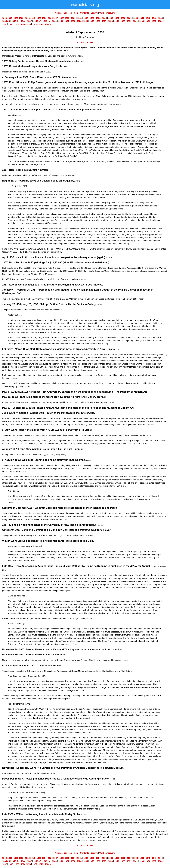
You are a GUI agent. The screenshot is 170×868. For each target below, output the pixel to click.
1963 (142, 21)
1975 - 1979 (38, 24)
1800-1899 (7, 18)
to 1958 (89, 42)
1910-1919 (30, 18)
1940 (136, 18)
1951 (67, 21)
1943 (154, 18)
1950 (61, 21)
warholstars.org (85, 5)
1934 (98, 18)
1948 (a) (37, 21)
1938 (123, 18)
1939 (129, 18)
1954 (85, 21)
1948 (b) (46, 21)
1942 (148, 18)
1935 (104, 18)
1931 (79, 18)
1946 (23, 21)
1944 (160, 18)
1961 (129, 21)
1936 (111, 18)
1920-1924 (42, 18)
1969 (17, 24)
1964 (148, 21)
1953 (79, 21)
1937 (117, 18)
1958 (110, 21)
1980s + (49, 24)
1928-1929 (64, 18)
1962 (135, 21)
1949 (54, 21)
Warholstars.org (107, 13)
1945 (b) (15, 21)
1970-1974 (26, 24)
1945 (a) (6, 21)
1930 (73, 18)
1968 (11, 24)
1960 (123, 21)
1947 (29, 21)
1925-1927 (53, 18)
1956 (98, 21)
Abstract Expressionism (67, 13)
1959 (117, 21)
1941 (142, 18)
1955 (92, 21)
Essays (94, 13)
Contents (85, 13)
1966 (160, 21)
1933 (92, 18)
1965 (154, 21)
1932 (86, 18)
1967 (4, 24)
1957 (104, 21)
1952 (73, 21)
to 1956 (81, 42)
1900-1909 (19, 18)
